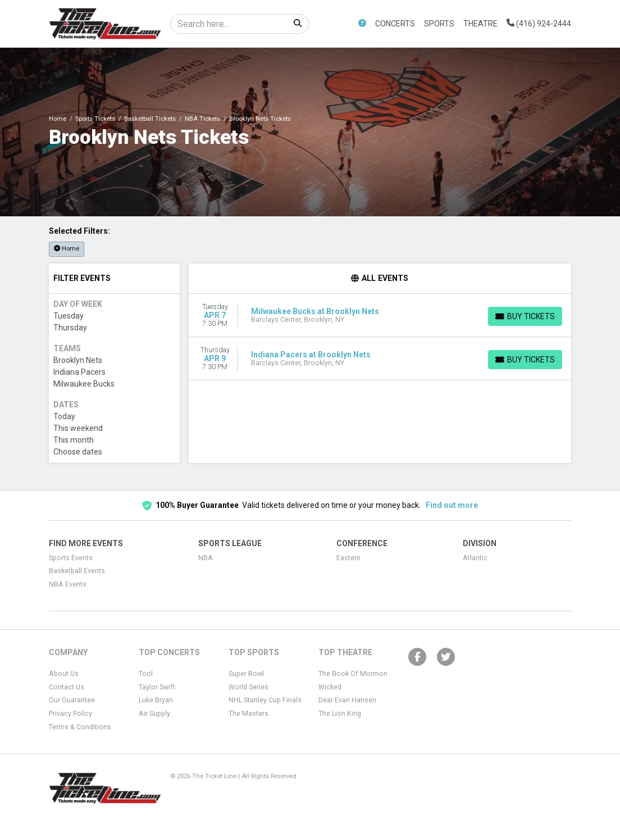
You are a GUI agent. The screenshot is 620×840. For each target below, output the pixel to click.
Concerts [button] (395, 24)
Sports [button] (439, 24)
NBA (206, 558)
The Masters (249, 714)
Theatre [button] (480, 24)
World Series (249, 687)
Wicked (330, 687)
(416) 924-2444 (539, 24)
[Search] (229, 24)
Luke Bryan (156, 700)
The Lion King (340, 714)
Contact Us (67, 687)
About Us (64, 674)
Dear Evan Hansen (347, 700)
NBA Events (68, 584)
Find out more (452, 505)
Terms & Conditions (80, 727)
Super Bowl (246, 674)
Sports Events (71, 558)
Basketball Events (77, 571)
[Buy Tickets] (525, 316)
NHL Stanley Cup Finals (265, 700)
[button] (362, 24)
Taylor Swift (157, 687)
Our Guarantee (72, 700)
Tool (146, 674)
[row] (380, 315)
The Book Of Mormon (353, 674)
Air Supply (154, 714)
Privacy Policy (70, 714)
